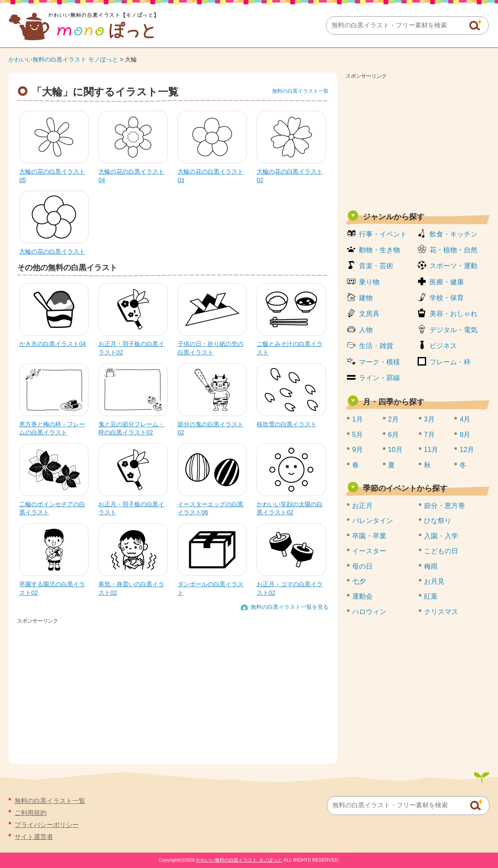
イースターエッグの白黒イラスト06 (210, 508)
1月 (357, 419)
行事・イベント (383, 234)
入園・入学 (441, 536)
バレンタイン (373, 521)
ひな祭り (438, 521)
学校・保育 (447, 298)
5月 (357, 435)
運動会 (362, 596)
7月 (429, 435)
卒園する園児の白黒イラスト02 (52, 588)
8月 (465, 435)
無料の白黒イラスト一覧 (300, 91)
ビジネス (443, 346)
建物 (366, 298)
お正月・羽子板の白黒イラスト (131, 508)
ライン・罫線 (379, 378)
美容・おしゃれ (454, 314)
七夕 (359, 581)
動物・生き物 (379, 250)
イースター (369, 551)
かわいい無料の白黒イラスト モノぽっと (63, 59)
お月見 (434, 581)
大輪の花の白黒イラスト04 (131, 176)
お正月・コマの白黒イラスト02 (290, 588)
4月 (465, 419)
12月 (467, 450)
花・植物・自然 (454, 250)
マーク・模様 (379, 362)
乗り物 (369, 282)
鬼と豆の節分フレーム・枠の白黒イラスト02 (131, 428)
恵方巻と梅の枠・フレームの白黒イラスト (52, 428)
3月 (429, 419)
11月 (431, 450)
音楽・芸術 (376, 266)
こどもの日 (441, 551)
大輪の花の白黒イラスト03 (210, 176)
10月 (395, 450)
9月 (357, 450)
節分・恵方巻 (445, 506)
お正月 (362, 506)
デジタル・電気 (454, 330)
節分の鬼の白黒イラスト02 (210, 428)
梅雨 (431, 566)
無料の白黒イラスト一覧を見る (290, 607)
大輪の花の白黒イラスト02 (290, 176)
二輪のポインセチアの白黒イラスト (52, 508)
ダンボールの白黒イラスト (210, 588)
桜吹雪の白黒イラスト (287, 424)
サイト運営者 (34, 837)
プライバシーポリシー (47, 825)
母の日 (362, 566)
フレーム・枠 (450, 362)
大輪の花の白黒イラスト (52, 251)
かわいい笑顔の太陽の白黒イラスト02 (290, 508)
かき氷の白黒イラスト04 (53, 344)
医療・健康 (447, 282)
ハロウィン (369, 612)
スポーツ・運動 (454, 266)
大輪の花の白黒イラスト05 (52, 176)
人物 (366, 330)
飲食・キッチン (454, 234)
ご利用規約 (31, 813)
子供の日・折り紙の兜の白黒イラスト (210, 348)
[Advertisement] (418, 142)
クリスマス (441, 612)
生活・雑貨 (376, 346)
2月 (393, 419)
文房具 (369, 314)
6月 (393, 435)
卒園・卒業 (369, 536)
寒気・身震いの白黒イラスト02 (131, 588)
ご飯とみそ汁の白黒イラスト (290, 348)
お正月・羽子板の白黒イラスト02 (131, 348)
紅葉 (431, 596)
